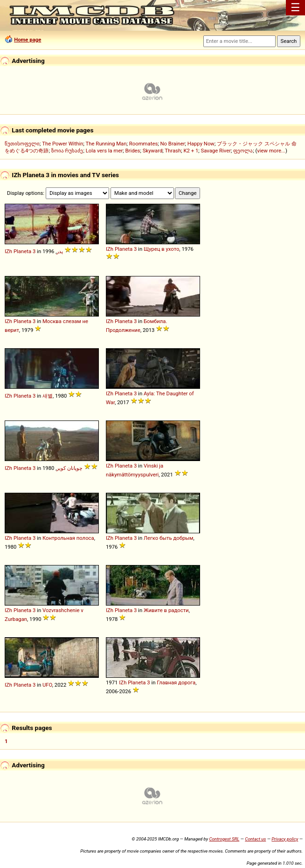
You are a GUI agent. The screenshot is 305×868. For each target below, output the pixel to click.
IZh (8, 251)
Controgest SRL (224, 839)
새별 (48, 396)
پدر (60, 251)
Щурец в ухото (161, 249)
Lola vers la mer (104, 151)
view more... (271, 151)
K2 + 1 (191, 151)
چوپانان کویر (69, 468)
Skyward (153, 151)
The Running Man (106, 144)
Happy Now (201, 144)
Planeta (22, 251)
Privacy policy (285, 839)
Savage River (216, 151)
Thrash (173, 151)
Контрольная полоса (68, 538)
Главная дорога (176, 682)
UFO (47, 685)
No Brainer (172, 144)
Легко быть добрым (169, 538)
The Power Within (62, 144)
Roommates (144, 144)
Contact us (255, 839)
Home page (28, 40)
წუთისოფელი (22, 144)
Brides (133, 151)
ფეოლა (243, 151)
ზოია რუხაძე (67, 151)
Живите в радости (166, 610)
